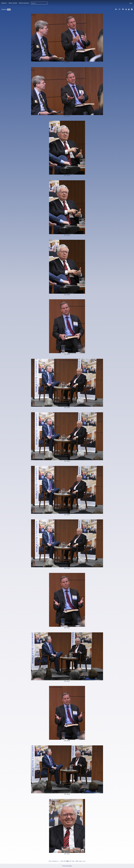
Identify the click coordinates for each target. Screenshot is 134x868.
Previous (55, 861)
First (50, 861)
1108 (73, 861)
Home (4, 9)
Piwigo (70, 866)
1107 (70, 861)
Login (131, 3)
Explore (4, 3)
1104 (62, 861)
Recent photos (24, 3)
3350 (77, 861)
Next (80, 861)
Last (84, 861)
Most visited (13, 3)
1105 (64, 861)
